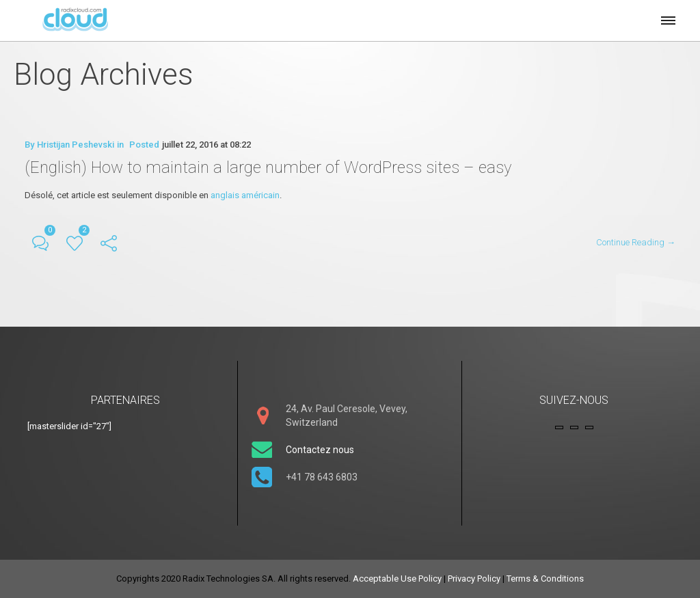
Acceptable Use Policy (397, 579)
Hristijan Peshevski (76, 145)
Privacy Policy (474, 579)
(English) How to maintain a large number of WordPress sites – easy (268, 167)
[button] (667, 18)
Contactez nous (320, 450)
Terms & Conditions (545, 579)
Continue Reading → (636, 242)
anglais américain (245, 195)
